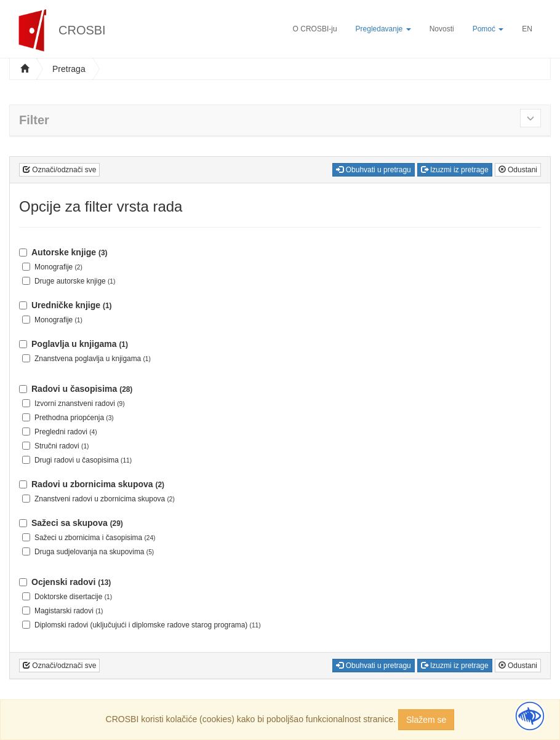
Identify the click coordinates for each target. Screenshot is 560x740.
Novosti (442, 29)
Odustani (518, 170)
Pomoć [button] (488, 29)
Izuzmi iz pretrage (455, 170)
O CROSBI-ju (315, 29)
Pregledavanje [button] (383, 29)
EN (527, 29)
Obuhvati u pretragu (373, 170)
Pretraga (69, 69)
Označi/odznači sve (59, 170)
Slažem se (426, 720)
